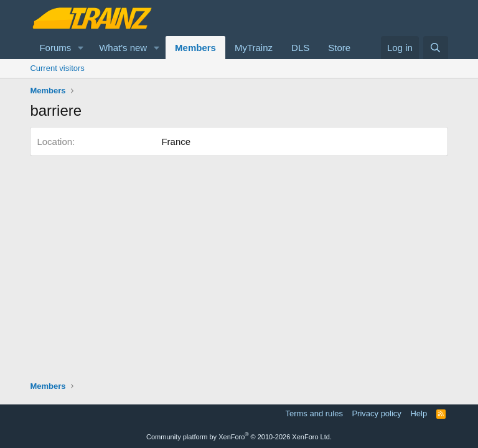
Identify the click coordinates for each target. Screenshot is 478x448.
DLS (300, 48)
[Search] (435, 48)
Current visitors (57, 68)
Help (419, 413)
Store (339, 48)
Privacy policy (376, 413)
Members (195, 48)
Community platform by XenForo (239, 437)
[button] (81, 48)
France (176, 142)
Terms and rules (314, 413)
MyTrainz (254, 48)
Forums (55, 48)
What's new (123, 48)
